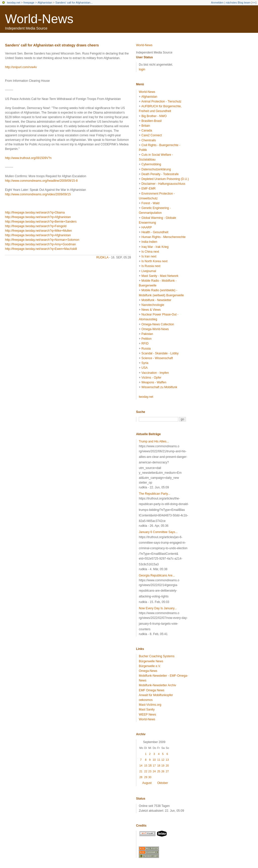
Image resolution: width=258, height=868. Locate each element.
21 (141, 771)
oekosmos (146, 700)
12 (163, 760)
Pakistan (147, 334)
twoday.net (14, 3)
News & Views (151, 310)
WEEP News (147, 715)
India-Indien (149, 242)
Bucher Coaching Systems (157, 656)
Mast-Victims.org (150, 705)
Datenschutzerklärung (156, 169)
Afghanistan (45, 3)
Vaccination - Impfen (155, 373)
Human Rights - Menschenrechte (163, 237)
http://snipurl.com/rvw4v (21, 67)
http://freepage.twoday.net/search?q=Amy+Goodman (40, 244)
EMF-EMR (148, 189)
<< (254, 3)
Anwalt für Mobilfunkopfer (156, 695)
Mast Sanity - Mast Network (160, 276)
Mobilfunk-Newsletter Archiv (157, 685)
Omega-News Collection (158, 324)
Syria (145, 363)
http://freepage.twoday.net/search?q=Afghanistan (38, 217)
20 (167, 766)
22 (146, 771)
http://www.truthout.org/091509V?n (28, 158)
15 (146, 766)
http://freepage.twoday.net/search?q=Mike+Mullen (38, 231)
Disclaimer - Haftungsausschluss (163, 184)
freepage (29, 3)
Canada (147, 130)
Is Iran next (149, 256)
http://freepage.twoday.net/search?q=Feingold (36, 226)
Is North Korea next (154, 261)
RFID (145, 344)
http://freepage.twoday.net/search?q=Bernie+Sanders (41, 222)
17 (154, 766)
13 (167, 760)
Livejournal (149, 271)
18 (159, 766)
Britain (146, 126)
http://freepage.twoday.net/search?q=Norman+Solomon (42, 240)
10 (154, 760)
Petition (146, 339)
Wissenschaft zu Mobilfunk (159, 387)
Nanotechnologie (153, 305)
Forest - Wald (150, 203)
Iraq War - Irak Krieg (155, 247)
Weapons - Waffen (154, 382)
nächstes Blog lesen (238, 3)
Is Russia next (151, 266)
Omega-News (148, 671)
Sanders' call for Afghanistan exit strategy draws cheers (52, 45)
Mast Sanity (147, 709)
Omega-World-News (155, 329)
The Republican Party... (155, 494)
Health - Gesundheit (155, 232)
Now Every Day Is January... (158, 608)
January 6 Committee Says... (158, 532)
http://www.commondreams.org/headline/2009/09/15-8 (41, 181)
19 (163, 766)
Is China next (150, 252)
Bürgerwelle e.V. (150, 666)
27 (167, 771)
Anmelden (217, 3)
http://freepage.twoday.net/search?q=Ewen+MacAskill (41, 249)
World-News (39, 19)
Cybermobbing (151, 164)
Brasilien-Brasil (151, 121)
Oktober (163, 783)
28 (141, 777)
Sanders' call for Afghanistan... (74, 3)
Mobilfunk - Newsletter (156, 300)
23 (150, 771)
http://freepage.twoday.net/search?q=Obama (35, 213)
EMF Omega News (152, 690)
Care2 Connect (152, 135)
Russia (146, 349)
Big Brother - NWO (154, 116)
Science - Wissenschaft (157, 358)
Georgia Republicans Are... (157, 575)
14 (141, 766)
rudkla (102, 257)
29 (146, 777)
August (147, 783)
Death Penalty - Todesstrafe (160, 174)
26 (163, 771)
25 (159, 771)
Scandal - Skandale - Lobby (160, 353)
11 (159, 760)
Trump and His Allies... (154, 441)
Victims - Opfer (151, 378)
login (142, 69)
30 (150, 777)
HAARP (147, 227)
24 (154, 771)
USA (144, 368)
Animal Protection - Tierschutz (161, 101)
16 (150, 766)
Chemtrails (149, 140)
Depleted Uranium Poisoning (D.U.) (165, 179)
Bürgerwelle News (151, 661)
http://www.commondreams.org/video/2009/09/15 (38, 194)
